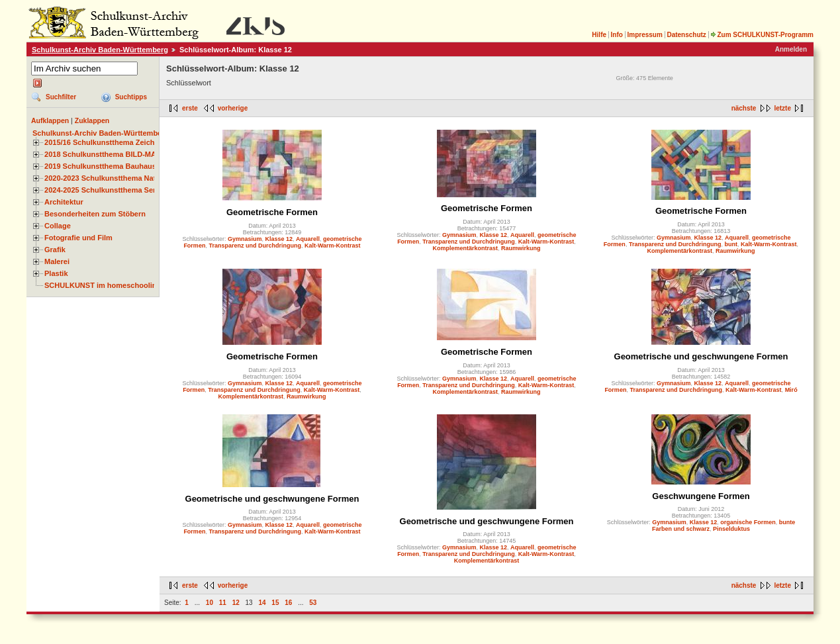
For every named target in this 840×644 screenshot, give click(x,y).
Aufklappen (50, 120)
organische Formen (748, 522)
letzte (782, 108)
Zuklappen (92, 120)
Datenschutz (686, 35)
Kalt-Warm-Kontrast (333, 246)
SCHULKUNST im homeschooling (103, 285)
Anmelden (791, 49)
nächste (744, 108)
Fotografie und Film (78, 238)
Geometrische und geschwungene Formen (701, 356)
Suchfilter (61, 97)
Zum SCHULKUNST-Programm (762, 35)
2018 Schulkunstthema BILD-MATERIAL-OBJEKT (129, 154)
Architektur (64, 202)
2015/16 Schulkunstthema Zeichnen (106, 142)
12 (236, 603)
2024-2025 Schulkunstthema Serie (103, 190)
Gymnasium (245, 239)
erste (190, 108)
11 (223, 603)
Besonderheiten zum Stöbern (95, 214)
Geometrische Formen (272, 212)
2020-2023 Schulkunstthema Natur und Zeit (119, 178)
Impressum (644, 35)
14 (262, 603)
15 (275, 603)
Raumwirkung (521, 248)
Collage (58, 226)
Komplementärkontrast (465, 248)
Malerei (57, 261)
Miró (791, 390)
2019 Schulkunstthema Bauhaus (100, 166)
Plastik (56, 273)
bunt (731, 244)
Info (617, 35)
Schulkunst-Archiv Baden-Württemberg (100, 50)
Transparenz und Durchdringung (255, 246)
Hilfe (599, 35)
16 (288, 603)
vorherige (233, 108)
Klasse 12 (279, 239)
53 (313, 603)
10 (210, 603)
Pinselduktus (731, 529)
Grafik (55, 250)
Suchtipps (131, 97)
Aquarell (308, 239)
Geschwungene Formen (701, 496)
